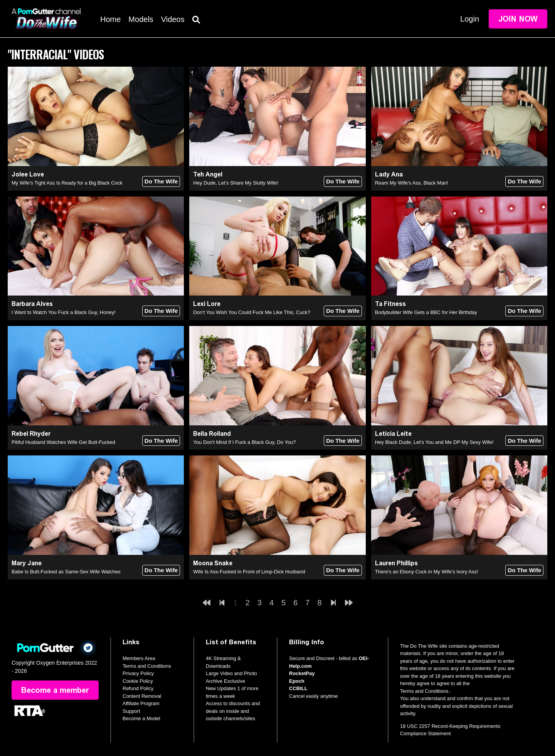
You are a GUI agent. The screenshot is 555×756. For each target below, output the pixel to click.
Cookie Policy (138, 681)
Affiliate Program (141, 703)
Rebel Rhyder (31, 434)
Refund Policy (138, 688)
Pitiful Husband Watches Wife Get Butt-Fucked (63, 442)
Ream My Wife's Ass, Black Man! (412, 183)
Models (141, 19)
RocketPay (302, 673)
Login (470, 19)
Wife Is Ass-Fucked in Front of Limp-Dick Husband (249, 572)
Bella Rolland (212, 434)
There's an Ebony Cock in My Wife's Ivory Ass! (427, 572)
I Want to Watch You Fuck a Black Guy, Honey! (64, 312)
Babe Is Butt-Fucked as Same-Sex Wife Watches (66, 572)
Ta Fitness (390, 304)
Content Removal (142, 696)
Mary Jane (27, 563)
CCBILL (298, 688)
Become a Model (141, 718)
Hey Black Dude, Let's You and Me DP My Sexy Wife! (434, 442)
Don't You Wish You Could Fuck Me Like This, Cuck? (252, 312)
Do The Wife (161, 181)
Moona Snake (213, 563)
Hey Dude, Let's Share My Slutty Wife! (236, 183)
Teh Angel (208, 174)
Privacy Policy (138, 673)
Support (131, 711)
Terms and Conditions (147, 666)
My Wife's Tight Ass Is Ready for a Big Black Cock (67, 183)
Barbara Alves (32, 304)
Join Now (518, 19)
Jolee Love (28, 174)
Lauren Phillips (396, 563)
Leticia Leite (393, 434)
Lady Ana (389, 174)
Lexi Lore (207, 304)
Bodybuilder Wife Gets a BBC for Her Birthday (426, 312)
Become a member (55, 690)
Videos (173, 19)
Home (110, 19)
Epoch (297, 681)
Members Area (139, 658)
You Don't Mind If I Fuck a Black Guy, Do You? (244, 442)
